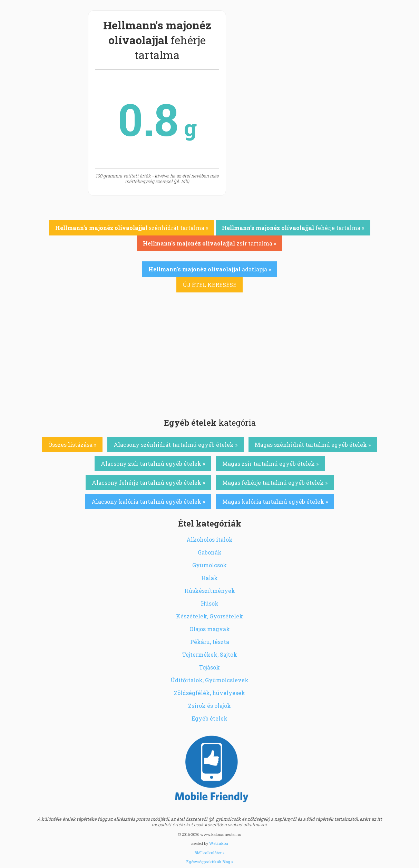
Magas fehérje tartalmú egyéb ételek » (275, 483)
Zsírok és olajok (209, 706)
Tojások (209, 667)
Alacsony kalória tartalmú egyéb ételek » (148, 501)
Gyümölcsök (209, 565)
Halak (209, 578)
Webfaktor (219, 843)
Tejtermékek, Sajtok (210, 654)
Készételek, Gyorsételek (209, 616)
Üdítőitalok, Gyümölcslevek (209, 680)
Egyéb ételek (209, 718)
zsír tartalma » (209, 243)
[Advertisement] (209, 358)
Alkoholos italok (209, 539)
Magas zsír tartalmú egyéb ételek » (270, 464)
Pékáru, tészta (210, 642)
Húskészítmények (210, 591)
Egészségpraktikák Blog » (210, 862)
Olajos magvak (210, 629)
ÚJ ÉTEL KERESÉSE (209, 285)
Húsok (210, 603)
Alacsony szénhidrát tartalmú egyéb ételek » (176, 445)
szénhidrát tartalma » (132, 228)
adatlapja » (210, 269)
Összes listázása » (72, 445)
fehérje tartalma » (293, 228)
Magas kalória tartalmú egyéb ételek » (275, 501)
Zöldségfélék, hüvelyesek (209, 693)
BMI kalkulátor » (209, 853)
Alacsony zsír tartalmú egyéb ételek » (153, 464)
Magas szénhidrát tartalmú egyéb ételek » (313, 445)
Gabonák (210, 552)
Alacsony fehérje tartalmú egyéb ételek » (148, 483)
